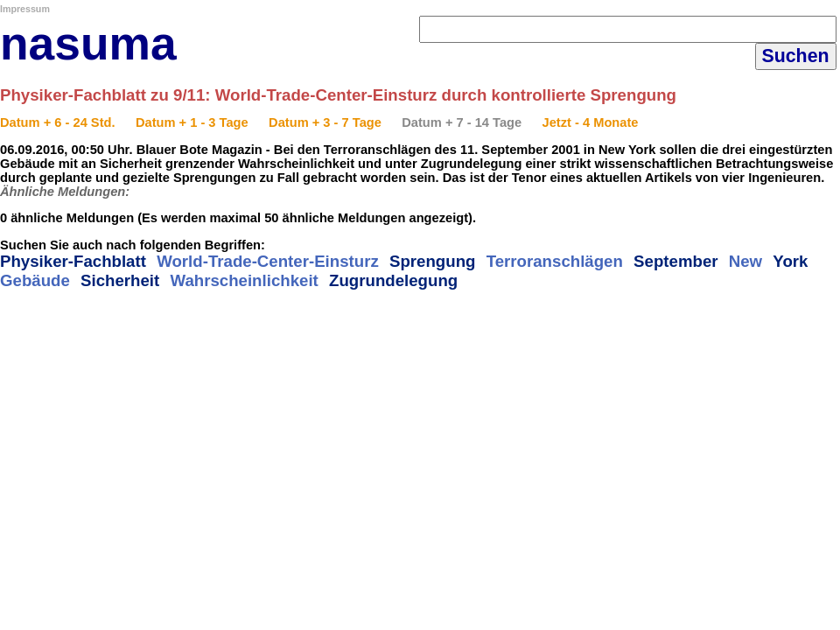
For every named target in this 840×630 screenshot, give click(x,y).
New (745, 261)
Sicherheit (120, 280)
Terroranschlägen (555, 261)
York (790, 261)
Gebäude (35, 280)
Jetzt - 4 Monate (591, 122)
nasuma (88, 43)
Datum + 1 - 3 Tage (192, 122)
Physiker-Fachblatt (73, 261)
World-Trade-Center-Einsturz (268, 261)
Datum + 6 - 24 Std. (58, 122)
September (675, 261)
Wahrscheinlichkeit (244, 280)
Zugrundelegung (393, 280)
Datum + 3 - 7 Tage (325, 122)
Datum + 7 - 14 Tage (462, 122)
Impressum (25, 9)
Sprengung (432, 261)
